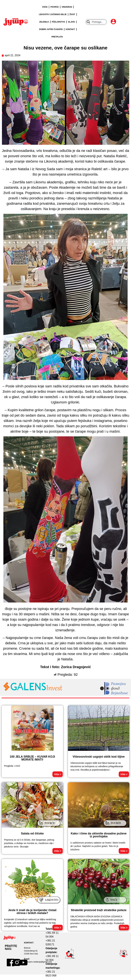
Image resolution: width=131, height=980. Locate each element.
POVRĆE (55, 7)
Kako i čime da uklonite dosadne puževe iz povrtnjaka (99, 835)
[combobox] (96, 22)
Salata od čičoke (32, 833)
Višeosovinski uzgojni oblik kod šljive (99, 757)
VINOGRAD (67, 7)
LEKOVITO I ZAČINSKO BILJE (53, 14)
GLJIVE (71, 22)
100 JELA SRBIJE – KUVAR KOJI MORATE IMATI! (32, 758)
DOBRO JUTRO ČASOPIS (51, 29)
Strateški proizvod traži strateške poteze (99, 910)
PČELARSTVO (58, 22)
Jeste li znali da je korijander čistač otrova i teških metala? (32, 912)
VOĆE (45, 7)
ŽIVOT (72, 14)
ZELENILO (44, 22)
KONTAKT (70, 29)
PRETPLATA (57, 37)
